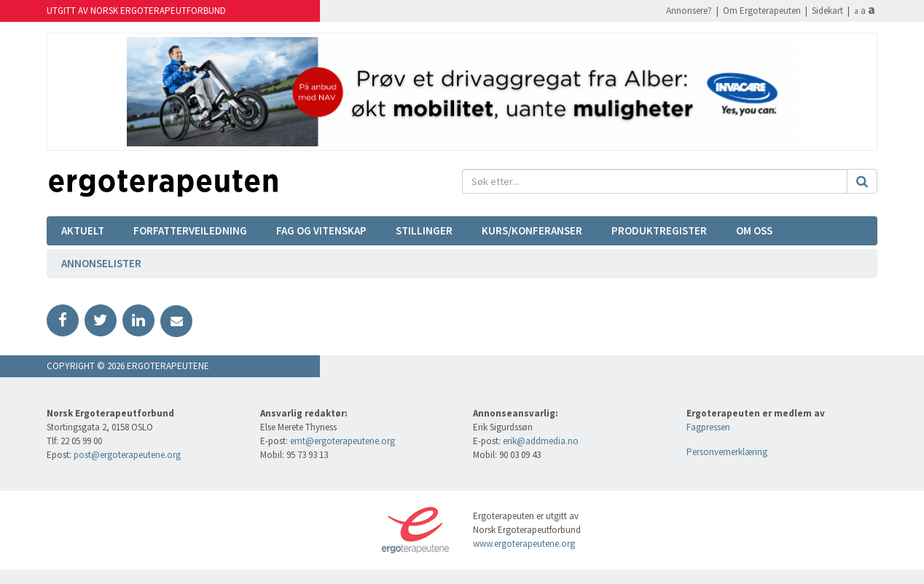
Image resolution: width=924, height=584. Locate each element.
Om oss (754, 230)
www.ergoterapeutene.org (524, 544)
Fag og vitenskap (321, 230)
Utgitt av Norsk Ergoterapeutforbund (136, 11)
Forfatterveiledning (190, 230)
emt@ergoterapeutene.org (342, 441)
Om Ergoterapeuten (762, 11)
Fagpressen (708, 427)
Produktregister (659, 230)
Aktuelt (83, 230)
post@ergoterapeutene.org (127, 455)
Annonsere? (689, 11)
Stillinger (424, 230)
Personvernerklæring (727, 452)
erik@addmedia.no (541, 441)
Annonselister (101, 263)
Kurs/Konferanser (532, 230)
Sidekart (827, 11)
